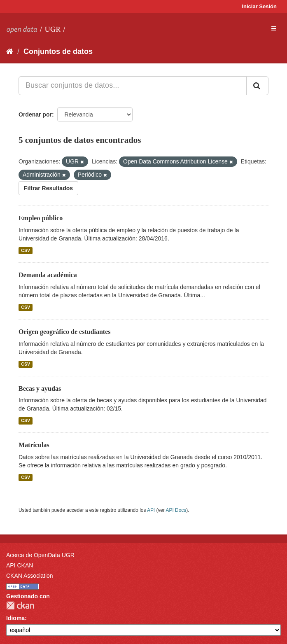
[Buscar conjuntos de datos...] (133, 86)
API (151, 510)
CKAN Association (30, 576)
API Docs (176, 510)
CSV (26, 250)
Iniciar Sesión (259, 6)
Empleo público (41, 218)
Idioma (15, 618)
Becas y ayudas (40, 388)
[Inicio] (10, 51)
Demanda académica (48, 275)
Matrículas (34, 445)
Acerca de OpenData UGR (40, 555)
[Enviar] (257, 86)
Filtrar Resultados (48, 188)
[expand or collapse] (274, 28)
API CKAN (20, 565)
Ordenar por (35, 114)
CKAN (20, 605)
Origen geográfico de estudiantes (65, 332)
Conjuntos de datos (58, 51)
